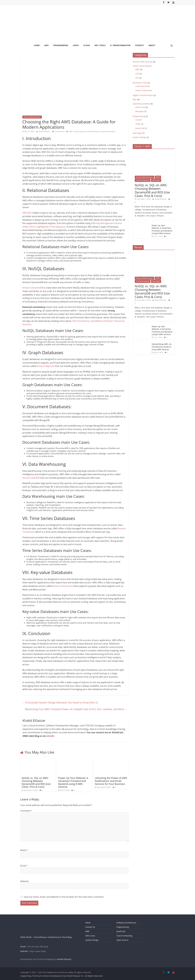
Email (24, 866)
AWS (46, 45)
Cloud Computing (141, 66)
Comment (26, 811)
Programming (61, 45)
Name (24, 850)
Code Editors (141, 86)
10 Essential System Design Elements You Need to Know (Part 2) (60, 702)
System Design (139, 137)
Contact (139, 45)
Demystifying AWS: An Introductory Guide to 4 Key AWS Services (162, 347)
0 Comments (58, 131)
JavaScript (140, 128)
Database (82, 131)
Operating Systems (141, 104)
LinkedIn (50, 736)
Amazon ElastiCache (63, 586)
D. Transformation (120, 45)
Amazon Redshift (31, 478)
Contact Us (90, 927)
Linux (76, 45)
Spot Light (137, 133)
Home (37, 45)
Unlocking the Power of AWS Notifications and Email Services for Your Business (111, 781)
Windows (140, 111)
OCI (137, 78)
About (152, 45)
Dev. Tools (100, 45)
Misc (135, 99)
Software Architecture (126, 923)
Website (24, 881)
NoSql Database (93, 131)
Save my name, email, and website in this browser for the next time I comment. (64, 897)
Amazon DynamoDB (33, 288)
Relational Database (108, 131)
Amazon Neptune (45, 366)
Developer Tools (140, 83)
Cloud (87, 45)
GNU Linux (140, 107)
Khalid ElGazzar (45, 131)
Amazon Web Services (32, 117)
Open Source (122, 940)
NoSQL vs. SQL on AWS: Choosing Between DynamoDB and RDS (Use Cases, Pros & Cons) (36, 782)
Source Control (142, 90)
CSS (137, 120)
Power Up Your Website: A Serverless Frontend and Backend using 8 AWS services (73, 782)
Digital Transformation (143, 95)
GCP (137, 74)
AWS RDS (27, 213)
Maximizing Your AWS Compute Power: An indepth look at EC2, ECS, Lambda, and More (76, 709)
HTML (138, 124)
